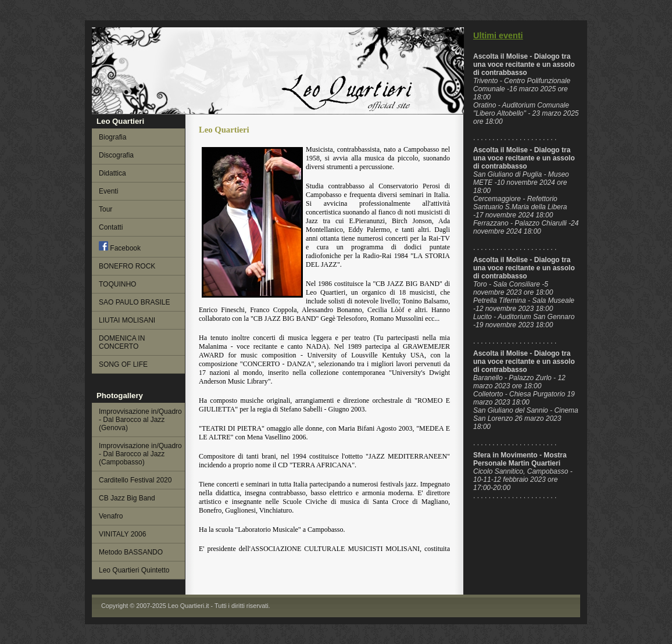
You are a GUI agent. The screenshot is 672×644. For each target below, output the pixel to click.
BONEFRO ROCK (127, 266)
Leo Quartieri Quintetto (134, 570)
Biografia (112, 137)
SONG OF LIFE (123, 364)
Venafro (111, 516)
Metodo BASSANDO (131, 552)
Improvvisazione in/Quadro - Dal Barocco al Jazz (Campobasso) (140, 454)
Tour (106, 209)
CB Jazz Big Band (127, 498)
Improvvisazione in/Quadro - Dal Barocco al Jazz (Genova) (140, 420)
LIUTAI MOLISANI (127, 320)
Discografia (116, 155)
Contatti (111, 227)
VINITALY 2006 (122, 534)
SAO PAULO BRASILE (135, 302)
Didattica (112, 173)
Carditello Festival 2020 (135, 480)
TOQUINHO (117, 284)
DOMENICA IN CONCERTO (122, 342)
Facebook (120, 247)
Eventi (108, 191)
